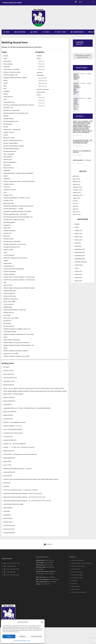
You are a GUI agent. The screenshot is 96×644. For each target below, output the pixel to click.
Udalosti (6, 262)
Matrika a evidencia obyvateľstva (13, 141)
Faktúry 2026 (41, 70)
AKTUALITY (80, 117)
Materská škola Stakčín (77, 579)
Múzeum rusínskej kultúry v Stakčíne (14, 147)
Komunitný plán (8, 125)
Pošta (5, 193)
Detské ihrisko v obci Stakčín (11, 70)
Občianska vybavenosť (10, 152)
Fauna (5, 87)
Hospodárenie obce (9, 103)
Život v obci (60, 33)
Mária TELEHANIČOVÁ (10, 413)
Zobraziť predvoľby (36, 636)
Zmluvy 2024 (41, 101)
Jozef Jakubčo (7, 516)
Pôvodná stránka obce (77, 573)
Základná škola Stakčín (77, 576)
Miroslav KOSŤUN (8, 372)
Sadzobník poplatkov (9, 223)
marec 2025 (76, 213)
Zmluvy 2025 (41, 104)
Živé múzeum (7, 324)
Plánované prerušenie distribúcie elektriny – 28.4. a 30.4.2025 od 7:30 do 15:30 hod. (27, 502)
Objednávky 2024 (43, 82)
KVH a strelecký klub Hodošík (79, 593)
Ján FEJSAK (6, 487)
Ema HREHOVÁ (8, 437)
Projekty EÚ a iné (8, 201)
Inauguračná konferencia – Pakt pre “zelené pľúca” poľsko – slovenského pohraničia (27, 409)
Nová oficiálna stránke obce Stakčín (13, 505)
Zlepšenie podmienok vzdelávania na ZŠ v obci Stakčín (19, 335)
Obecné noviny (8, 160)
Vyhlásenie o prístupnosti (11, 300)
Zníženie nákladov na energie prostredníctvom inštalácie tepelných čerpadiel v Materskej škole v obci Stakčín (19, 346)
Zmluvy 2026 (41, 107)
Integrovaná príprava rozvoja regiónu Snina (16, 114)
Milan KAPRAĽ (7, 462)
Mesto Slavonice (76, 587)
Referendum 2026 (9, 204)
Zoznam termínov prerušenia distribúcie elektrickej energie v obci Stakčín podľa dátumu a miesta (31, 480)
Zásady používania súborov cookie (22, 641)
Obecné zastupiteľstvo (10, 163)
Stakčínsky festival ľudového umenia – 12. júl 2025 (18, 470)
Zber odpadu (7, 316)
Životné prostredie (9, 327)
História (6, 95)
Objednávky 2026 (43, 87)
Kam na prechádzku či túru (11, 122)
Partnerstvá (7, 188)
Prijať (9, 636)
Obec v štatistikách (9, 155)
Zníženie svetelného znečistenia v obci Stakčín (16, 357)
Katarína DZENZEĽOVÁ (10, 441)
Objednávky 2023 (43, 79)
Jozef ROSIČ (7, 484)
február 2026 (77, 183)
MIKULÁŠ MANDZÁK (9, 534)
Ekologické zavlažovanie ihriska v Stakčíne (15, 79)
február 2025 (77, 215)
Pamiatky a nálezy (8, 185)
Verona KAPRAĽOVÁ (9, 473)
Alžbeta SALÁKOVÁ (9, 452)
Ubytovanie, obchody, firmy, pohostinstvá (15, 259)
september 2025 (78, 196)
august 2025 (76, 199)
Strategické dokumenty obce (12, 248)
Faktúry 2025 (41, 68)
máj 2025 (76, 207)
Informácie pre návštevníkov (11, 111)
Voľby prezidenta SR (9, 294)
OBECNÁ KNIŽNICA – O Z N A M (12, 427)
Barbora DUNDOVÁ (9, 398)
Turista (46, 33)
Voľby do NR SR (8, 286)
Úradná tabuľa (7, 264)
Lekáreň (6, 136)
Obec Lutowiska (75, 590)
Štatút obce (7, 237)
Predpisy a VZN (8, 196)
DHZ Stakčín (74, 582)
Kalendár (6, 117)
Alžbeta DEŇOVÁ (8, 416)
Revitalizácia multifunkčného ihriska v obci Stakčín (17, 212)
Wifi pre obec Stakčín (9, 303)
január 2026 (76, 185)
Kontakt (6, 128)
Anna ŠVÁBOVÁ (8, 405)
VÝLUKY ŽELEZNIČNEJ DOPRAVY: (13, 430)
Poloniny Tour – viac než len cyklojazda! (14, 445)
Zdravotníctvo (7, 322)
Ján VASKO (6, 368)
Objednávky (7, 171)
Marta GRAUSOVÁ (8, 375)
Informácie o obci (8, 109)
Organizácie (7, 180)
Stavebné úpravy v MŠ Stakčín (12, 242)
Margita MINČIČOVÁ (9, 459)
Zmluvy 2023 (41, 98)
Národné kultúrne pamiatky (11, 150)
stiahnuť (89, 75)
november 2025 (77, 191)
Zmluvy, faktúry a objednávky (12, 341)
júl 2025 (75, 202)
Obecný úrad (7, 166)
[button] (42, 622)
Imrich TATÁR (7, 466)
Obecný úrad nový (9, 169)
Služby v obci (7, 229)
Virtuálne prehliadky (9, 275)
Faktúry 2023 (41, 62)
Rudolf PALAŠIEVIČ (9, 386)
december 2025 (77, 188)
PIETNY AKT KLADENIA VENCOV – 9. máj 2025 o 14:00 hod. (20, 491)
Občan (34, 33)
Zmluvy (5, 338)
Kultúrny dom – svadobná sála (12, 130)
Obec (6, 33)
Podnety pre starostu (10, 191)
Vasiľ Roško (7, 512)
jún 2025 (75, 204)
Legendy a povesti (9, 133)
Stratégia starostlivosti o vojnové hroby (15, 245)
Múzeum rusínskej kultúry (11, 144)
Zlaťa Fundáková (8, 509)
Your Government (8, 305)
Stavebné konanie (8, 240)
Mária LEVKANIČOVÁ (9, 402)
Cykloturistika (7, 62)
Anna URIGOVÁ (8, 477)
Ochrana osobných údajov (78, 567)
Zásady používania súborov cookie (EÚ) (14, 311)
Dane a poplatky (8, 65)
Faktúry (5, 81)
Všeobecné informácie (10, 297)
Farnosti (6, 84)
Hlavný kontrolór (8, 98)
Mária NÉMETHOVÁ (9, 382)
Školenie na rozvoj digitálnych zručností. (15, 423)
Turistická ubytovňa (9, 256)
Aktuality (6, 57)
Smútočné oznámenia (9, 231)
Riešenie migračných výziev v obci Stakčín (15, 215)
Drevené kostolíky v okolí (10, 76)
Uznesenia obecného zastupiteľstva (14, 270)
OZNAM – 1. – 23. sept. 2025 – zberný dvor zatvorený (19, 448)
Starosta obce (7, 234)
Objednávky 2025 (43, 84)
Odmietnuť (23, 636)
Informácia (40, 73)
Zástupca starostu (9, 313)
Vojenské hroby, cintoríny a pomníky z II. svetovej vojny (19, 281)
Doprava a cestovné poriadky (12, 73)
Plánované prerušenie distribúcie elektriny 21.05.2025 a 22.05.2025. (23, 494)
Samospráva (20, 33)
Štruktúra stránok (8, 251)
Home (5, 100)
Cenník (5, 59)
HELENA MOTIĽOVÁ (9, 526)
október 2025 (77, 194)
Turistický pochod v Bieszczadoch (13, 434)
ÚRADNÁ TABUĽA (82, 69)
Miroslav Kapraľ (8, 523)
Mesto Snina (75, 584)
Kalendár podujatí (8, 120)
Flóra (5, 89)
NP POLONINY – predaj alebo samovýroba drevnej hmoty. (20, 455)
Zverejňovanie (77, 33)
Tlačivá (5, 253)
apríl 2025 (76, 210)
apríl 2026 (76, 177)
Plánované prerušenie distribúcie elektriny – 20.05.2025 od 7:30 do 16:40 (24, 498)
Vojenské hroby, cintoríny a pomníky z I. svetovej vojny (19, 278)
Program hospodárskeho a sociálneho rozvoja (16, 199)
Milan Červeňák (8, 519)
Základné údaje (8, 308)
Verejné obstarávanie (9, 272)
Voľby (5, 283)
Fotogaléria (7, 92)
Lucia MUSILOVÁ (8, 420)
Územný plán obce (9, 267)
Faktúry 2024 (41, 65)
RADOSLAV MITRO (9, 530)
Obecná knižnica (8, 158)
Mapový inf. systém (9, 139)
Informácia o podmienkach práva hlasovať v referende (19, 106)
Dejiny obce (7, 68)
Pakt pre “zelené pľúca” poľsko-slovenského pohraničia (19, 182)
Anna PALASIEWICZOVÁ (10, 379)
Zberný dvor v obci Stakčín (11, 319)
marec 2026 (76, 180)
